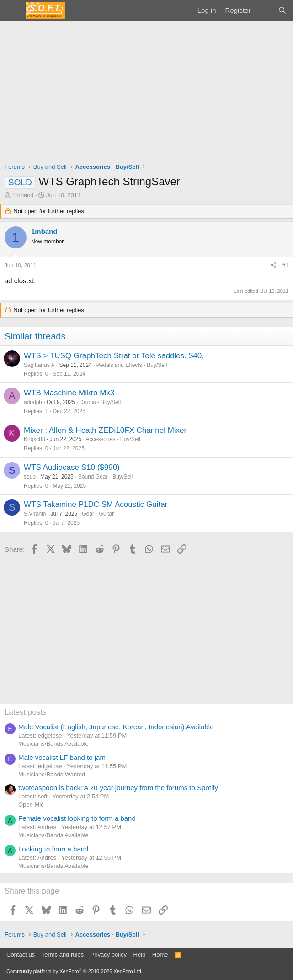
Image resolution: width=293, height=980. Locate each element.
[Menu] (13, 11)
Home (160, 955)
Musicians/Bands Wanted (52, 774)
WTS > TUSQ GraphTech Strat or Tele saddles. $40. (114, 356)
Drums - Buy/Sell (100, 402)
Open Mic (31, 805)
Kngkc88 (35, 439)
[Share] (273, 266)
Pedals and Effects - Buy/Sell (132, 365)
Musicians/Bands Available (53, 744)
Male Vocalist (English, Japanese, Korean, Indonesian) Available (116, 727)
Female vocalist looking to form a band (77, 818)
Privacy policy (109, 955)
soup (30, 477)
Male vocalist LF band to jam (62, 757)
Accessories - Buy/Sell (113, 439)
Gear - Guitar (98, 514)
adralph (33, 402)
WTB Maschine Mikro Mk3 (69, 393)
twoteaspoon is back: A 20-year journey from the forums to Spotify (118, 788)
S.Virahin (35, 514)
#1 (285, 265)
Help (140, 955)
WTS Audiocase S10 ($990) (72, 467)
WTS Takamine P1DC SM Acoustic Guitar (96, 504)
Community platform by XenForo (75, 971)
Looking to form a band (53, 849)
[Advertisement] (146, 89)
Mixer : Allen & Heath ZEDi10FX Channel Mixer (105, 430)
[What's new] (264, 10)
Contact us (21, 955)
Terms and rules (63, 955)
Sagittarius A (39, 365)
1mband (23, 195)
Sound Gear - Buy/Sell (105, 477)
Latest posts (26, 712)
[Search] (282, 10)
